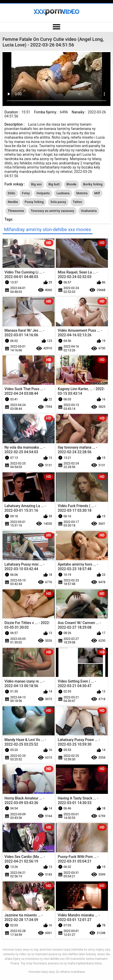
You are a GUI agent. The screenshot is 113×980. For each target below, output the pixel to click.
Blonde (72, 184)
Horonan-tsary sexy (42, 972)
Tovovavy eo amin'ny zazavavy (53, 211)
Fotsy (26, 193)
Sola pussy (58, 202)
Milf (97, 193)
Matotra (82, 193)
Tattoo (78, 202)
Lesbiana (63, 193)
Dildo (12, 193)
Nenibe (13, 202)
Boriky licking (93, 184)
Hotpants (43, 193)
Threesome (16, 211)
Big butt (54, 184)
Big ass (36, 184)
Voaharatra (89, 211)
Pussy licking (34, 202)
